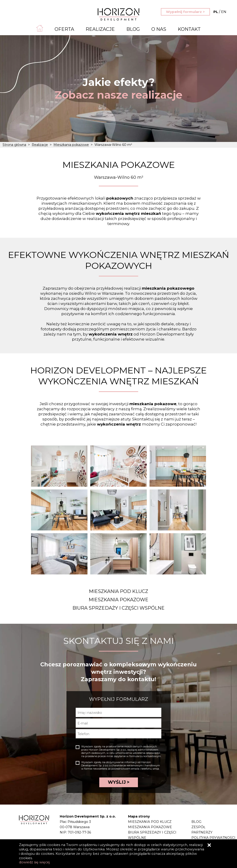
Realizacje (100, 29)
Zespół (198, 827)
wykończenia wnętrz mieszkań (128, 213)
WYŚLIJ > (119, 782)
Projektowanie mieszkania (155, 843)
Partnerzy (202, 832)
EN (220, 12)
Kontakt (189, 29)
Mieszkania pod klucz (118, 591)
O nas (159, 29)
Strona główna (14, 145)
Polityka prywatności (213, 838)
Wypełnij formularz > (185, 12)
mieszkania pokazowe (153, 404)
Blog (133, 29)
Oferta (64, 29)
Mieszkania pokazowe (71, 145)
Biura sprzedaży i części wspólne (118, 608)
